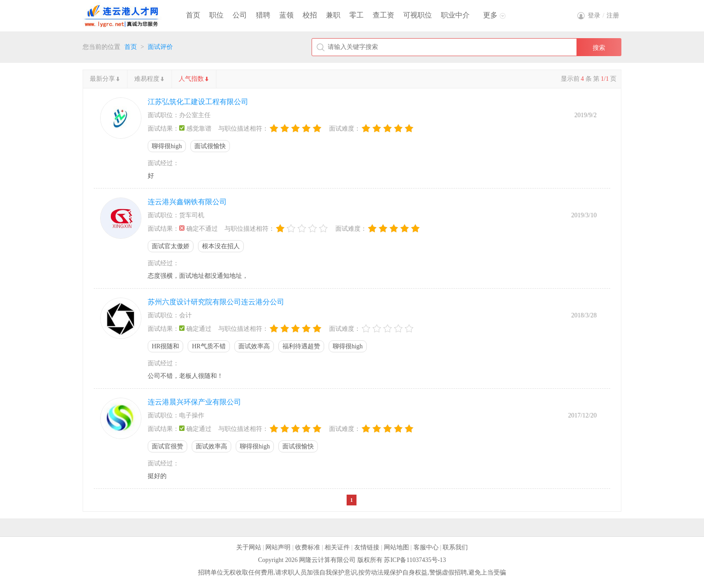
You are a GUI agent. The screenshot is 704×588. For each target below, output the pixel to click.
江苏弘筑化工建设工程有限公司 (198, 102)
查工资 (383, 15)
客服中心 (426, 547)
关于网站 (249, 547)
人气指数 (191, 79)
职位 (216, 15)
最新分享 (102, 79)
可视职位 (418, 15)
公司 (240, 15)
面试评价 (160, 47)
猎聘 (263, 15)
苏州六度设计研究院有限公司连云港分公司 (216, 302)
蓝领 (286, 15)
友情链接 (367, 547)
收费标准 (308, 547)
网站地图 (396, 547)
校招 (310, 15)
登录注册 (603, 15)
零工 (356, 15)
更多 (490, 15)
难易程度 (147, 79)
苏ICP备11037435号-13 (415, 560)
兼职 (333, 15)
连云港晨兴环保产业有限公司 (194, 402)
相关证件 (337, 547)
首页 (193, 15)
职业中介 (455, 15)
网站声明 (278, 547)
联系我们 (455, 547)
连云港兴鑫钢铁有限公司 (187, 202)
